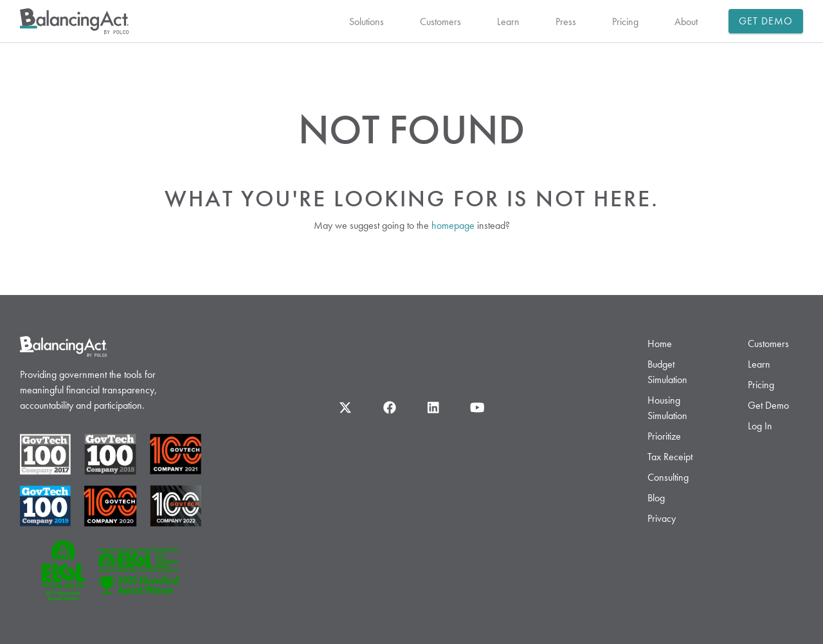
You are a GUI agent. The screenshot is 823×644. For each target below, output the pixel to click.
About (686, 22)
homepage (453, 225)
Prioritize (664, 436)
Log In (760, 426)
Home (660, 344)
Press (566, 22)
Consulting (668, 477)
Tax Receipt (670, 457)
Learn (508, 22)
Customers (440, 22)
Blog (656, 498)
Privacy (662, 518)
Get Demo (766, 21)
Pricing (625, 22)
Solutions (366, 22)
